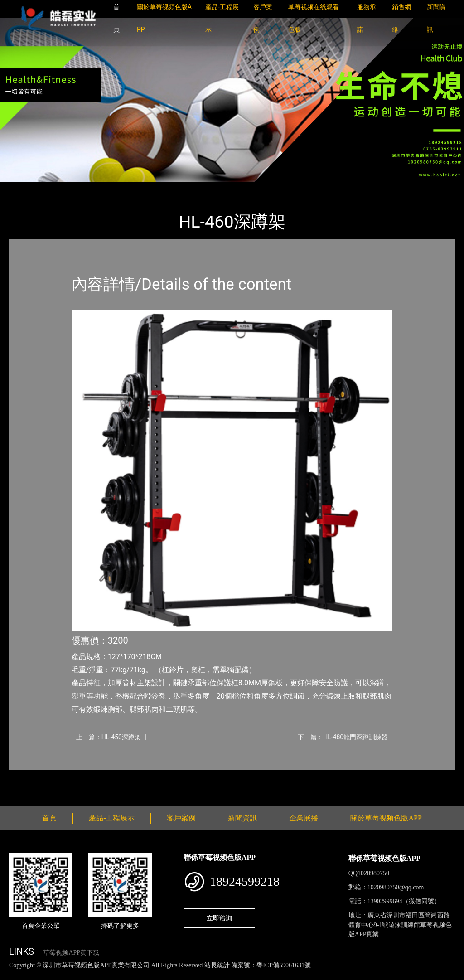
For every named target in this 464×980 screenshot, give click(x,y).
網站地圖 (14, 975)
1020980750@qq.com (396, 887)
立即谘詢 (219, 918)
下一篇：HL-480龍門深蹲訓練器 (343, 737)
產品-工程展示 (63, 188)
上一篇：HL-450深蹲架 (109, 737)
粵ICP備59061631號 (284, 965)
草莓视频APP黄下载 (71, 953)
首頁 (25, 188)
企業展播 (304, 818)
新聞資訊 (242, 818)
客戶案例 (181, 818)
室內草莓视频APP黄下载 (132, 188)
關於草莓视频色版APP (386, 818)
